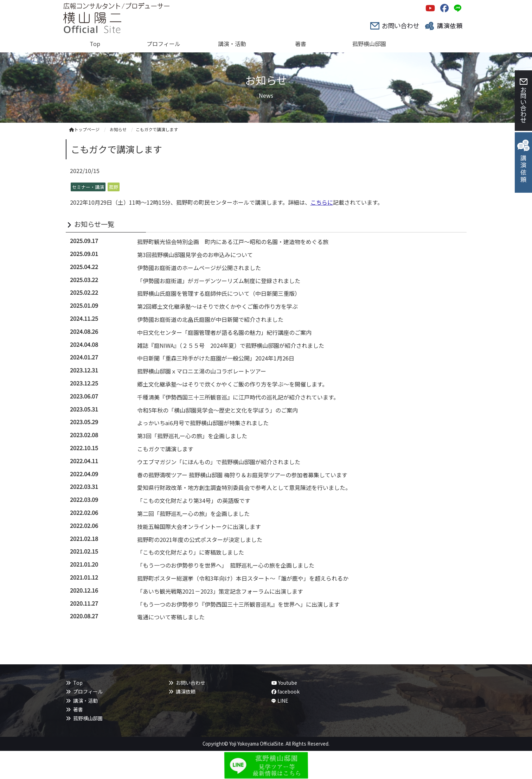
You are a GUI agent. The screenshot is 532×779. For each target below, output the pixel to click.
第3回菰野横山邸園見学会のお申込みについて (195, 255)
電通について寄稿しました (171, 617)
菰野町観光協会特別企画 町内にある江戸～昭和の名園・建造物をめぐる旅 (233, 242)
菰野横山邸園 (88, 718)
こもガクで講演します (165, 449)
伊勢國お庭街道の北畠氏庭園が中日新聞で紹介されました (210, 319)
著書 (78, 709)
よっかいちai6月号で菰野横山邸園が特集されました (203, 423)
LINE (283, 701)
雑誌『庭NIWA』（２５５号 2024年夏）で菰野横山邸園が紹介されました (231, 345)
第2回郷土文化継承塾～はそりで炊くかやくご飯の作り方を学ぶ (217, 306)
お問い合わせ (191, 683)
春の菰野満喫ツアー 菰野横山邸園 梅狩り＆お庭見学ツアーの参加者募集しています (242, 475)
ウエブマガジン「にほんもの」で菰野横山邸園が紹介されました (219, 462)
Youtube (284, 683)
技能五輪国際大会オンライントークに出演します (199, 526)
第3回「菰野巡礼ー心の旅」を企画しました (192, 436)
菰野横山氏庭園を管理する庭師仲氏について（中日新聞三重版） (219, 293)
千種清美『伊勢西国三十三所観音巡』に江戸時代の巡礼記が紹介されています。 (238, 397)
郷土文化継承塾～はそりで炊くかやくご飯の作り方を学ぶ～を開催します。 (232, 384)
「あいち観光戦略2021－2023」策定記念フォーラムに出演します (220, 591)
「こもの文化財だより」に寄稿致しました (191, 552)
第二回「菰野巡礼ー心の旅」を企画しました (193, 513)
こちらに (322, 202)
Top (78, 683)
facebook (286, 691)
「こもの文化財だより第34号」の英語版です (194, 500)
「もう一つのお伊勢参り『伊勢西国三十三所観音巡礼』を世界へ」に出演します (238, 604)
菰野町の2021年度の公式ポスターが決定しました (200, 539)
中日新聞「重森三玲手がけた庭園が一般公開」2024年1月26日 (216, 358)
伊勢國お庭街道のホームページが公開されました (199, 268)
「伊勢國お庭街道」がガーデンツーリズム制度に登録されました (219, 281)
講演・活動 (85, 701)
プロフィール (88, 691)
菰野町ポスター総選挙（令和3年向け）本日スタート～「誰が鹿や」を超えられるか (243, 578)
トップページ (84, 129)
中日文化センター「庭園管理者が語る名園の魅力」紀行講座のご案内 (224, 332)
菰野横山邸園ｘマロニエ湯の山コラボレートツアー (202, 371)
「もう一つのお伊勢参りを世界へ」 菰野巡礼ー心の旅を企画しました (226, 565)
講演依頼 (186, 691)
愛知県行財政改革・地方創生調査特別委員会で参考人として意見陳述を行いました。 (244, 487)
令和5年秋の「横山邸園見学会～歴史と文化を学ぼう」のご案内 (217, 410)
